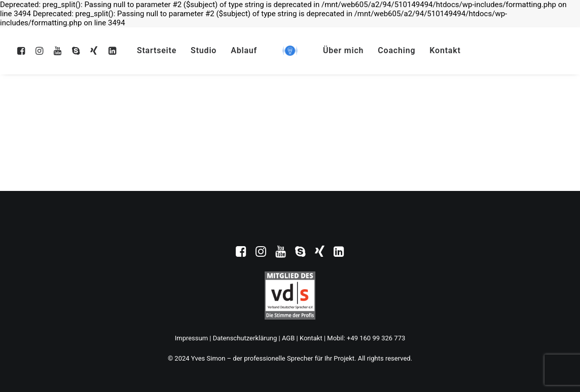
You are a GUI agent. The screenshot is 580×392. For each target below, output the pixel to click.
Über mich (343, 50)
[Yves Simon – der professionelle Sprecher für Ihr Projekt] (290, 51)
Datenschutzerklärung (245, 338)
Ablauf (244, 50)
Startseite (157, 50)
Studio (204, 50)
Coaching (396, 50)
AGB (288, 338)
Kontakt (445, 50)
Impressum (191, 338)
